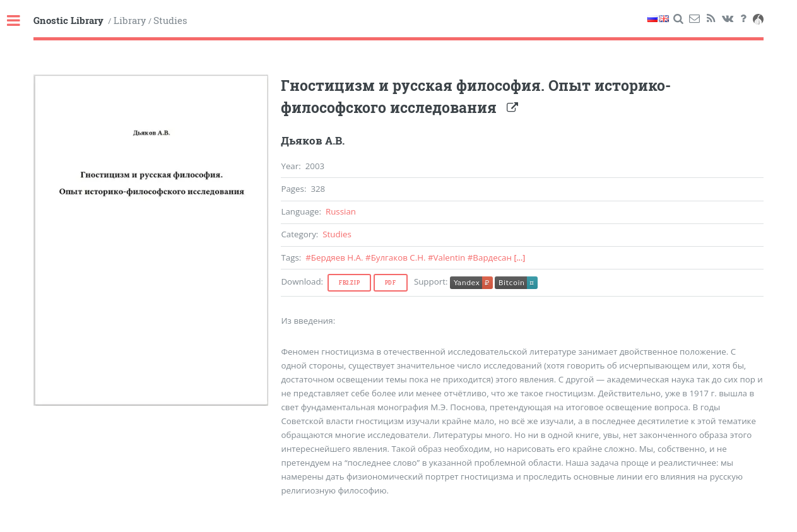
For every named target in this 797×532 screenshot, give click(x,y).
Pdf (391, 283)
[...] (519, 258)
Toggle (20, 21)
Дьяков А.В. (313, 141)
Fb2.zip (349, 283)
